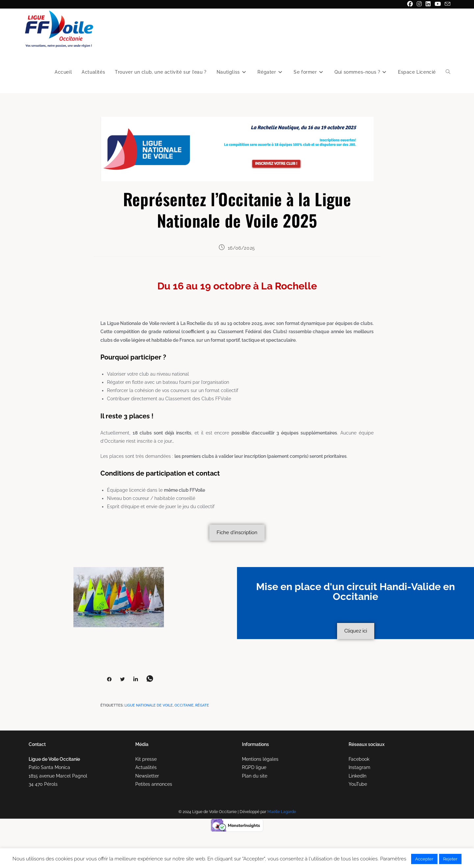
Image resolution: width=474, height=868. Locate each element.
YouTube (358, 784)
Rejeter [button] (450, 859)
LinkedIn (357, 776)
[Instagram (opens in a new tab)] (419, 4)
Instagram (359, 767)
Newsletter (147, 776)
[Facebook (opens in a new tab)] (410, 4)
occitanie (184, 705)
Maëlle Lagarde (282, 812)
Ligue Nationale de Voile (149, 705)
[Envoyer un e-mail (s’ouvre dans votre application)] (447, 4)
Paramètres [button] (393, 859)
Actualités (146, 767)
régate (202, 705)
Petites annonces (154, 784)
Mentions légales (260, 759)
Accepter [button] (424, 859)
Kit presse (146, 759)
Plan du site (255, 776)
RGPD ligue (254, 767)
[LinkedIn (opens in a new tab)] (428, 4)
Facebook (359, 759)
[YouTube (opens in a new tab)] (438, 4)
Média (142, 744)
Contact (37, 744)
